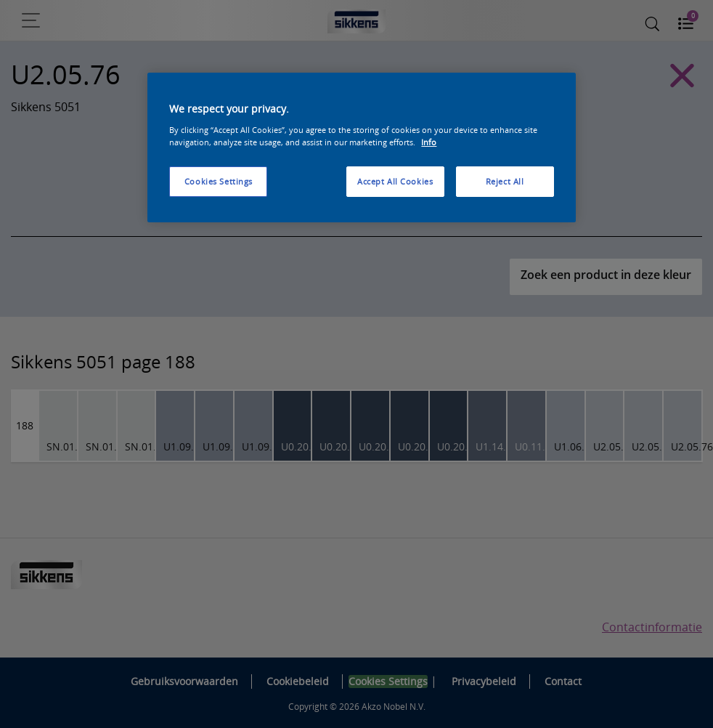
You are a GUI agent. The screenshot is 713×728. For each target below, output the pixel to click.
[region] (361, 147)
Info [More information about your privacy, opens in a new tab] (429, 142)
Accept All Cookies (395, 181)
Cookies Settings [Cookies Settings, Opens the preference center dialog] (219, 181)
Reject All (505, 181)
